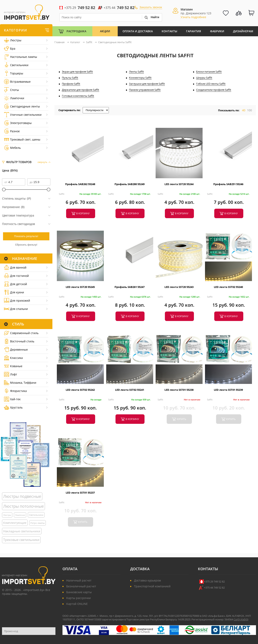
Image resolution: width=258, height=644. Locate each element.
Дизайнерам (243, 31)
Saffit (62, 194)
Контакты (169, 31)
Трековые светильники (21, 540)
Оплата (70, 569)
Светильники (16, 65)
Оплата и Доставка (138, 31)
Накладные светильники (22, 531)
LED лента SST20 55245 (80, 287)
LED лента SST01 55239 (228, 390)
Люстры (13, 40)
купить (182, 419)
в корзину (83, 213)
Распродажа (76, 31)
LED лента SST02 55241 (130, 390)
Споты (11, 90)
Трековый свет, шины (22, 139)
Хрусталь (13, 407)
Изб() (244, 619)
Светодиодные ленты (22, 106)
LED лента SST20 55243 (179, 287)
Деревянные (16, 350)
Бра (10, 48)
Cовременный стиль (21, 333)
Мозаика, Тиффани (20, 383)
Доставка (140, 569)
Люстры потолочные (23, 506)
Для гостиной (16, 276)
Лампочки (14, 98)
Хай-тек (12, 399)
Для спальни (16, 309)
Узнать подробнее (193, 17)
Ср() (237, 619)
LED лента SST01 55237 (80, 493)
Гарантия (193, 31)
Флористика (15, 391)
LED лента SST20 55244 (179, 184)
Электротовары (18, 123)
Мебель (12, 148)
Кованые (13, 366)
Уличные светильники (23, 115)
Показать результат (26, 236)
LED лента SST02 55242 (80, 390)
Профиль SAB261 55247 (130, 287)
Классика (13, 358)
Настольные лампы (21, 57)
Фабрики (217, 31)
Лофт (11, 374)
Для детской (16, 284)
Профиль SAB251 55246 (228, 184)
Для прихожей (17, 301)
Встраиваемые (17, 82)
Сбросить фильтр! (26, 245)
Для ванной (15, 267)
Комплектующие (15, 523)
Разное (12, 131)
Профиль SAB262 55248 (80, 184)
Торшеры (14, 73)
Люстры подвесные (22, 496)
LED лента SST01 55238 (179, 390)
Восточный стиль (19, 341)
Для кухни (14, 292)
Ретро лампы (37, 523)
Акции (105, 31)
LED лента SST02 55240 (228, 287)
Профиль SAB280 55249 (130, 184)
